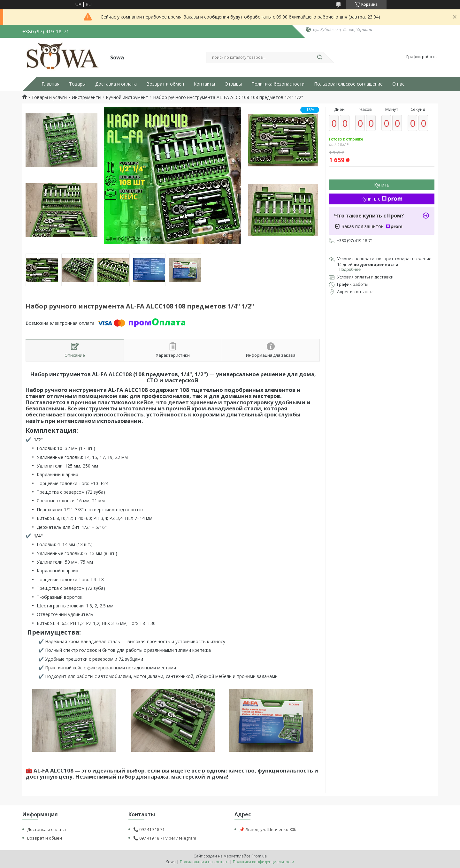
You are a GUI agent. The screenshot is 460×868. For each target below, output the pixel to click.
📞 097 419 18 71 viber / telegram (165, 838)
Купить (382, 185)
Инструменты (86, 97)
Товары (77, 84)
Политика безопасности (278, 84)
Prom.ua (259, 856)
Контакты (204, 84)
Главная (50, 84)
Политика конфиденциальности (264, 862)
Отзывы (233, 84)
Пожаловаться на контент (204, 862)
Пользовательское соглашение (348, 84)
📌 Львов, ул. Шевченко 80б (268, 829)
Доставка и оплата (116, 84)
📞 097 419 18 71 (149, 829)
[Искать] (319, 57)
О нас (398, 84)
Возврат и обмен (165, 84)
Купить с (382, 199)
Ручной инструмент (127, 97)
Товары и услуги (49, 97)
